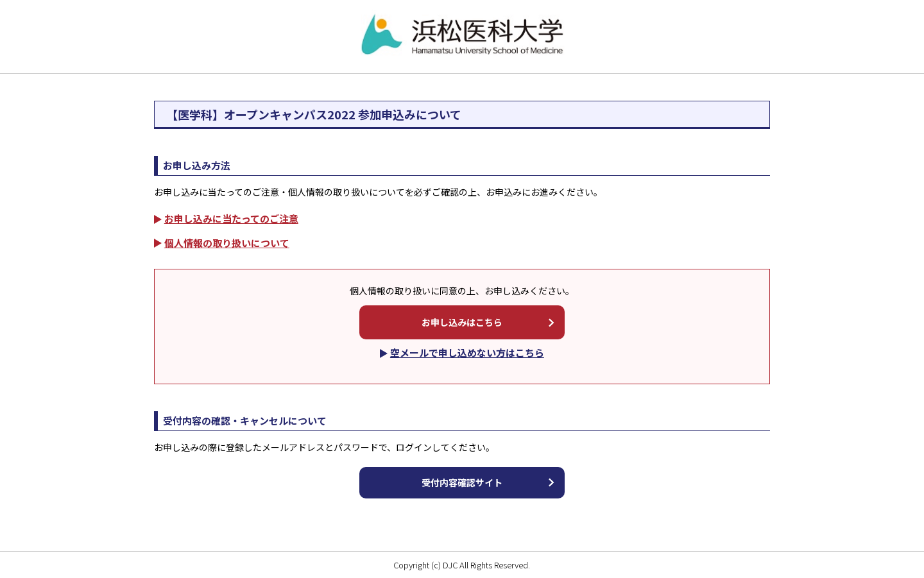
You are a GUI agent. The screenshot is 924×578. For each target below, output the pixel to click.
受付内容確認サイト (462, 482)
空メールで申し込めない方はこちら (467, 353)
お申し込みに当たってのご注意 (231, 218)
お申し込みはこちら (462, 322)
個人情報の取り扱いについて (227, 243)
